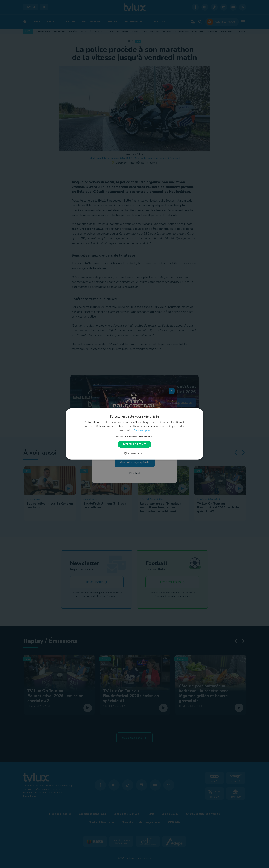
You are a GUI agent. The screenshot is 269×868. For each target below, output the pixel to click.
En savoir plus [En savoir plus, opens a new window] (142, 430)
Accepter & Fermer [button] (135, 444)
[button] (135, 436)
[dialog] (134, 434)
